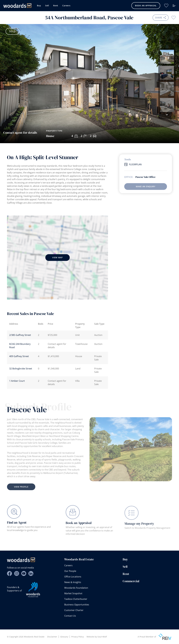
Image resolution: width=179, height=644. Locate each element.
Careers (66, 6)
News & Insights (73, 582)
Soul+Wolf (102, 637)
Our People (70, 571)
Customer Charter (74, 610)
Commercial (131, 581)
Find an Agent (17, 526)
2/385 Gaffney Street (20, 335)
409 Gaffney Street (19, 356)
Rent (56, 6)
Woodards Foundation (76, 588)
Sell (47, 6)
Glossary (64, 637)
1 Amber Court (17, 381)
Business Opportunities (77, 605)
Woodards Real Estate (79, 559)
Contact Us (70, 616)
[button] (167, 115)
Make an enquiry (146, 186)
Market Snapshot (73, 593)
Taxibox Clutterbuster (76, 599)
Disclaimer (52, 637)
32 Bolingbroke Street (21, 369)
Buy (39, 6)
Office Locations (73, 577)
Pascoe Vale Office (145, 177)
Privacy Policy (78, 637)
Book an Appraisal (146, 6)
